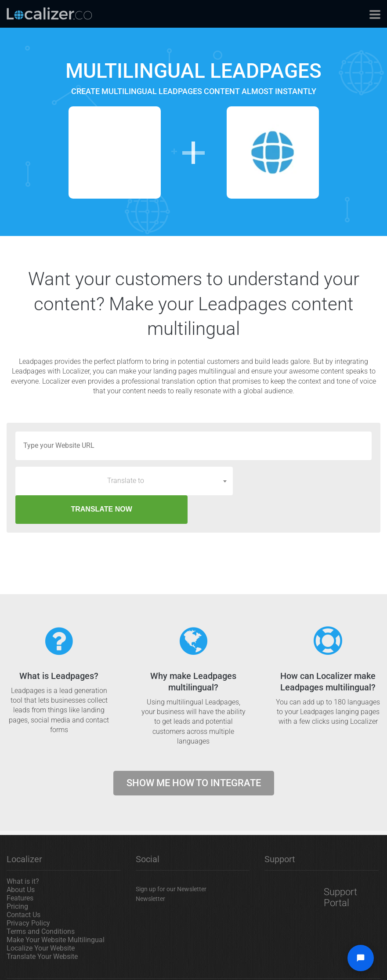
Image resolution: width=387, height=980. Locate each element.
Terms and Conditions (41, 903)
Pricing (17, 878)
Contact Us (24, 886)
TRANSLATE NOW (306, 481)
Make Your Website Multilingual (56, 911)
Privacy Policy (28, 895)
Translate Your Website (42, 928)
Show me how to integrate (194, 754)
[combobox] (124, 481)
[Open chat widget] (361, 958)
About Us (21, 861)
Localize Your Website (41, 920)
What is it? (23, 853)
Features (20, 869)
